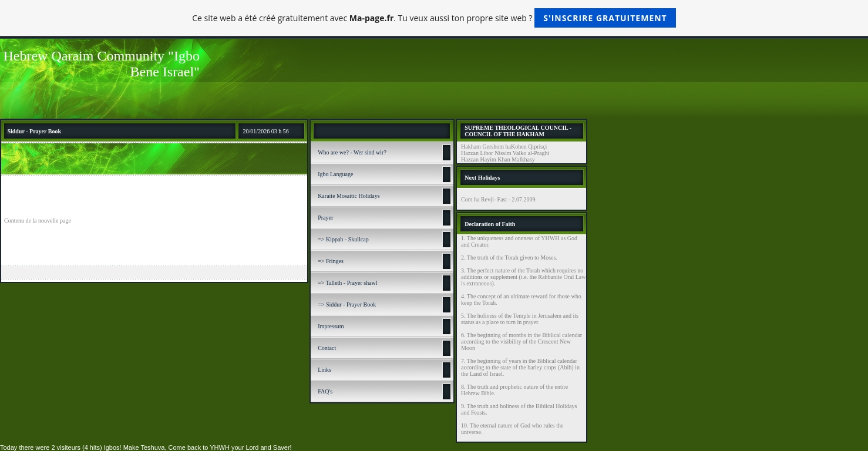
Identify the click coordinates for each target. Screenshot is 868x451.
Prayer (325, 218)
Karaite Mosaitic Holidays (349, 196)
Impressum (331, 326)
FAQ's (325, 391)
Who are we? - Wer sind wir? (352, 152)
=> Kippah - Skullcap (343, 239)
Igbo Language (335, 174)
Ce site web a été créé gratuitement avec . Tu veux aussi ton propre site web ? (434, 18)
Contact (327, 348)
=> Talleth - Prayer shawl (347, 283)
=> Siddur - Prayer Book (347, 304)
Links (324, 370)
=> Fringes (331, 261)
